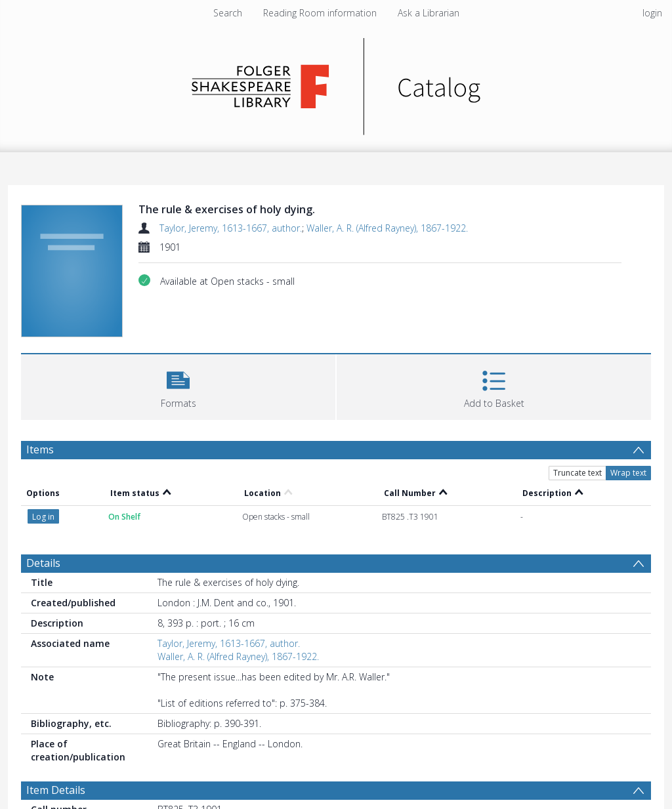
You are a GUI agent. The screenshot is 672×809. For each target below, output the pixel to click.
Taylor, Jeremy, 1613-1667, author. (231, 228)
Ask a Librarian (429, 13)
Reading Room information (320, 13)
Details (43, 563)
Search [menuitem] (228, 13)
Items (40, 449)
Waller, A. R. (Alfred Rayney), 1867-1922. (387, 228)
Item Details (56, 790)
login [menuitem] (652, 13)
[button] (178, 385)
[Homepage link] (336, 83)
